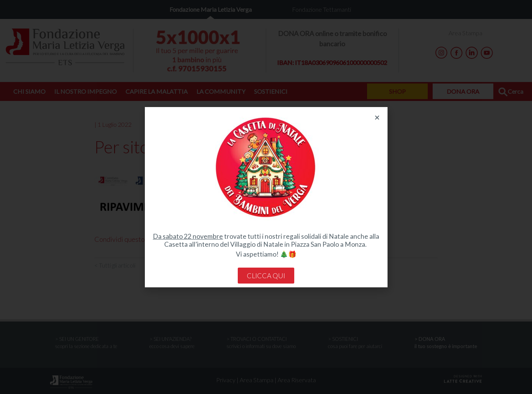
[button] (377, 117)
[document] (266, 197)
